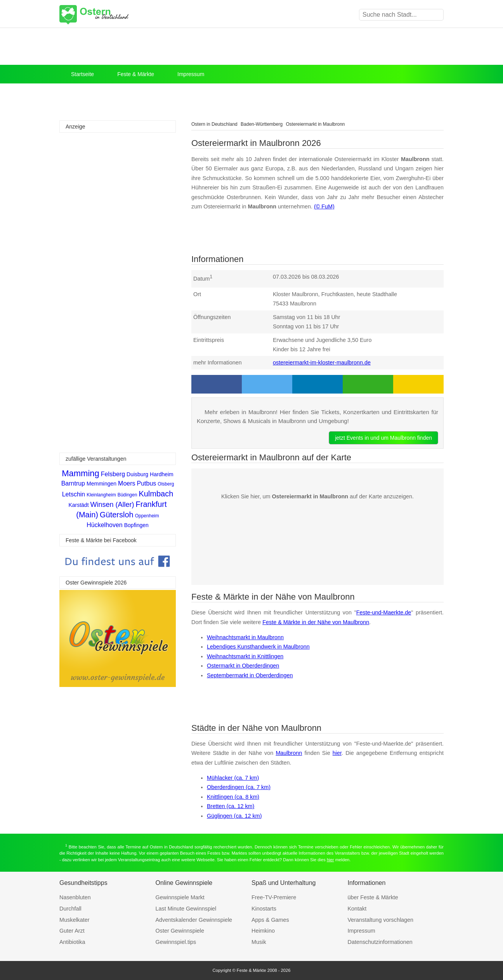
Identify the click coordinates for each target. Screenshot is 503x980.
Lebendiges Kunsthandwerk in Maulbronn (258, 647)
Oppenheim (147, 516)
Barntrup (73, 483)
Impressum (191, 74)
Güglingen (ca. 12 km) (234, 816)
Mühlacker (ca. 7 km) (233, 778)
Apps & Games (270, 920)
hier (337, 753)
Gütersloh (117, 515)
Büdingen (127, 495)
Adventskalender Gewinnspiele (194, 920)
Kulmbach (156, 494)
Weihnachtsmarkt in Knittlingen (245, 656)
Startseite (82, 74)
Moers (127, 483)
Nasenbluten (75, 897)
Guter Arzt (72, 931)
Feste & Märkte (136, 74)
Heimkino (263, 931)
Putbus (147, 483)
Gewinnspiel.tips (176, 942)
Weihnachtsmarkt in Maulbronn (245, 637)
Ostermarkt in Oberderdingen (243, 666)
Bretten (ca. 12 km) (231, 806)
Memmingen (101, 484)
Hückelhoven (105, 525)
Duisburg (137, 474)
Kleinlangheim (101, 495)
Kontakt (357, 909)
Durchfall (70, 909)
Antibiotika (72, 942)
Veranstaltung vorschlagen (381, 920)
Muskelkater (75, 920)
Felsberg (113, 474)
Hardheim (162, 474)
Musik (259, 942)
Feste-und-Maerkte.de (384, 612)
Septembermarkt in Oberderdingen (250, 675)
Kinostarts (264, 909)
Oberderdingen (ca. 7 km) (239, 787)
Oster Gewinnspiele (180, 931)
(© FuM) (324, 206)
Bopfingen (136, 525)
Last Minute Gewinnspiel (186, 909)
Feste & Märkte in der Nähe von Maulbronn (316, 622)
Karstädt (78, 505)
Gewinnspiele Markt (180, 897)
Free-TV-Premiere (274, 897)
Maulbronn (289, 753)
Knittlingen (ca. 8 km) (233, 797)
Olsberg (166, 484)
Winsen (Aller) (112, 505)
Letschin (74, 494)
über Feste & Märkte (373, 897)
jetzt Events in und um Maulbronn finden (383, 438)
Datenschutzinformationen (380, 942)
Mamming (81, 473)
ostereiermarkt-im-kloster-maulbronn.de (322, 363)
